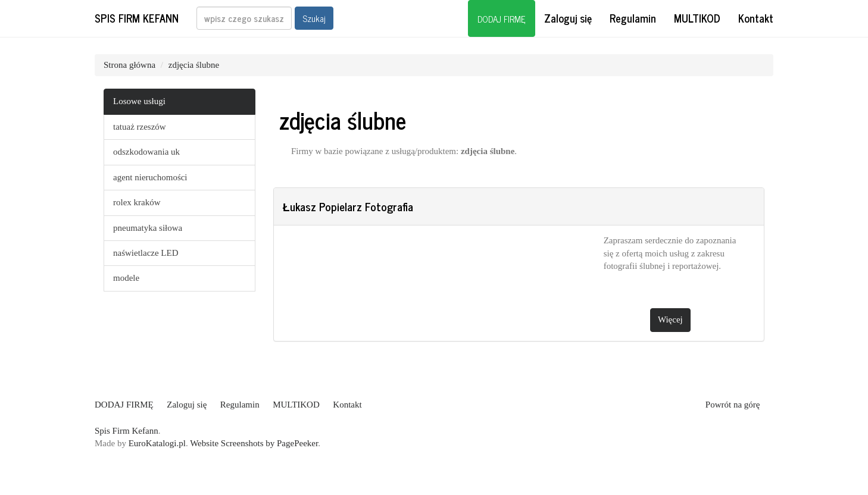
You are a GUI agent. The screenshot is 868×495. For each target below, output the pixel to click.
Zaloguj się (568, 18)
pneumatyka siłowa (148, 228)
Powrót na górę (733, 405)
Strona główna (129, 65)
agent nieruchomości (150, 177)
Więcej (670, 319)
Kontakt (756, 18)
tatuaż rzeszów (140, 127)
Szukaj (314, 18)
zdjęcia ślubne (194, 65)
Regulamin (633, 18)
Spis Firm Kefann (137, 18)
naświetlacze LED (146, 253)
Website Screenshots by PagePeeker (254, 443)
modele (126, 278)
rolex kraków (137, 202)
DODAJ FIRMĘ (502, 19)
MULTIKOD (697, 18)
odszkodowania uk (146, 152)
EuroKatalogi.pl (157, 443)
